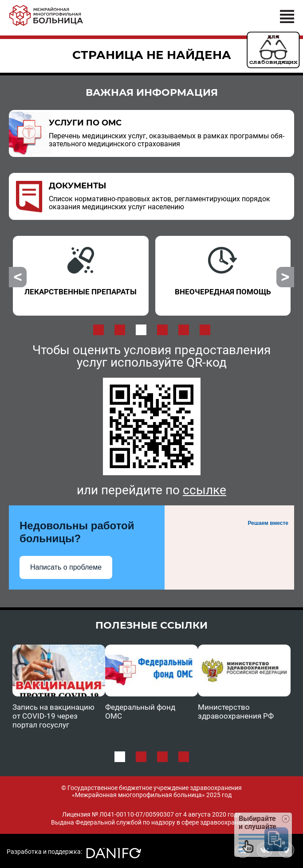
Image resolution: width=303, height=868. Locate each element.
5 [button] (184, 330)
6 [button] (205, 330)
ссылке (205, 490)
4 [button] (162, 330)
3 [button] (141, 330)
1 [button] (98, 330)
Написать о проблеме (66, 567)
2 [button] (120, 330)
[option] (81, 276)
